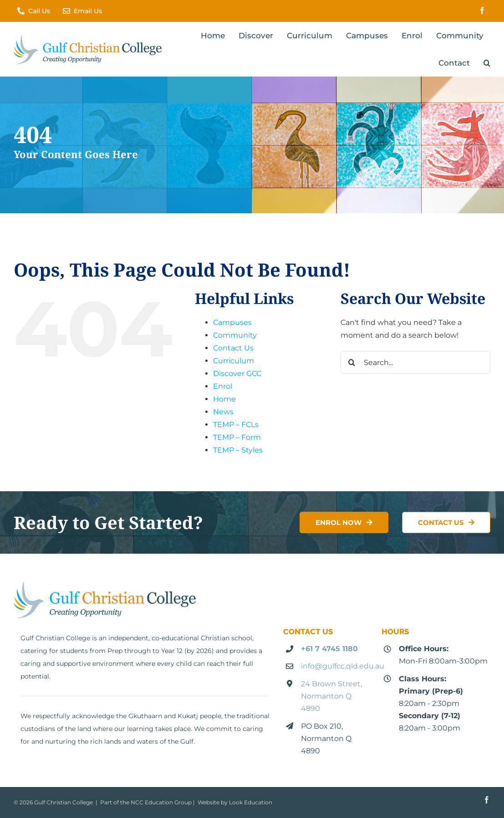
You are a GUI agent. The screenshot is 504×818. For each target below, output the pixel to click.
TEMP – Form (237, 437)
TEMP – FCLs (236, 424)
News (223, 412)
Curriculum (234, 361)
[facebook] (482, 10)
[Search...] (415, 362)
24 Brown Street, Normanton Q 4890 (331, 696)
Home (224, 399)
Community (235, 335)
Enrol (223, 386)
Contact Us (233, 348)
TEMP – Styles (238, 450)
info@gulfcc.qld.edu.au (343, 666)
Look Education (251, 802)
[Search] (352, 362)
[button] (487, 63)
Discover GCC (237, 373)
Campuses (232, 322)
